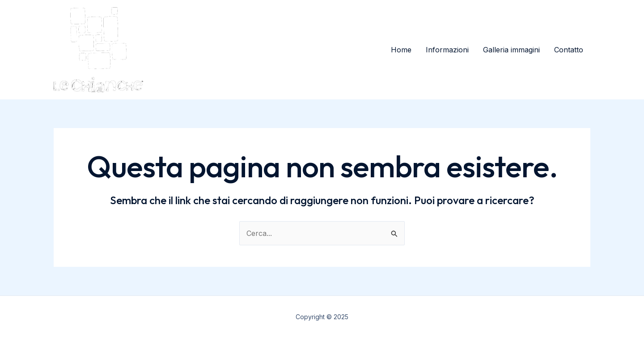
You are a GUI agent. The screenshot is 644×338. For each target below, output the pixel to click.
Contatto (569, 50)
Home (401, 50)
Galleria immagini (511, 50)
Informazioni (447, 50)
